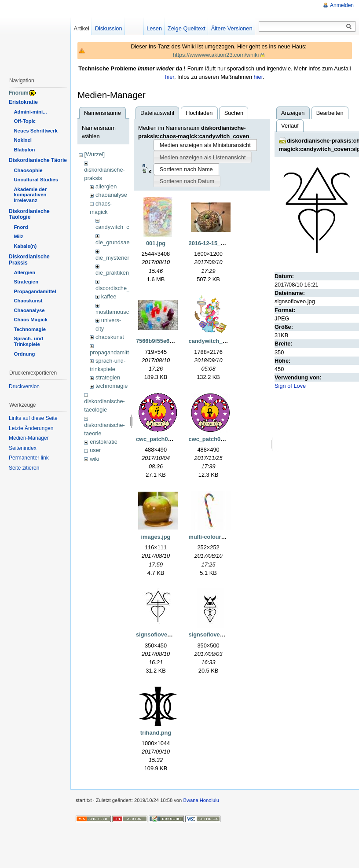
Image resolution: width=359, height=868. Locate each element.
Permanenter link (29, 458)
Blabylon (24, 150)
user (95, 450)
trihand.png (156, 733)
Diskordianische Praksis (29, 260)
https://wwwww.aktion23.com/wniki (216, 55)
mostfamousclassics (121, 312)
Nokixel (23, 140)
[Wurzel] (94, 154)
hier (170, 77)
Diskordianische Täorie (38, 160)
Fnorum (19, 93)
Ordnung (24, 354)
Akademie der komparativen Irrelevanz (30, 195)
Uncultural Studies (36, 180)
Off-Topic (25, 121)
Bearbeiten (330, 113)
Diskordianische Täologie (29, 214)
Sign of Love (290, 386)
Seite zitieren (24, 468)
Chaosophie (28, 170)
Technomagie (30, 329)
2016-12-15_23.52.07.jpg (221, 243)
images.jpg (156, 537)
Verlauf (290, 126)
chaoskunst (110, 337)
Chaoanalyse (29, 310)
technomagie (112, 386)
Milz (18, 236)
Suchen (234, 113)
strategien (108, 377)
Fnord (21, 227)
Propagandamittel (35, 291)
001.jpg (156, 243)
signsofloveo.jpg (158, 634)
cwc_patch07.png (212, 439)
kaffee (109, 296)
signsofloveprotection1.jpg (225, 634)
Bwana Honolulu (201, 800)
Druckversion (24, 386)
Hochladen (199, 113)
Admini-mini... (30, 112)
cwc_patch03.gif (158, 439)
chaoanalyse (111, 195)
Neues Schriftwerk (35, 131)
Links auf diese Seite (33, 418)
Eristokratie (23, 102)
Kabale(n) (25, 246)
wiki (94, 459)
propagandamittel (112, 352)
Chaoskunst (28, 301)
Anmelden (342, 5)
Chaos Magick (31, 320)
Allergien (24, 272)
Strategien (26, 282)
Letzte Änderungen (31, 428)
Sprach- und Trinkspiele (28, 341)
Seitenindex (23, 448)
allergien (106, 186)
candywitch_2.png (213, 341)
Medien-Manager (29, 438)
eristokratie (104, 442)
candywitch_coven (119, 227)
